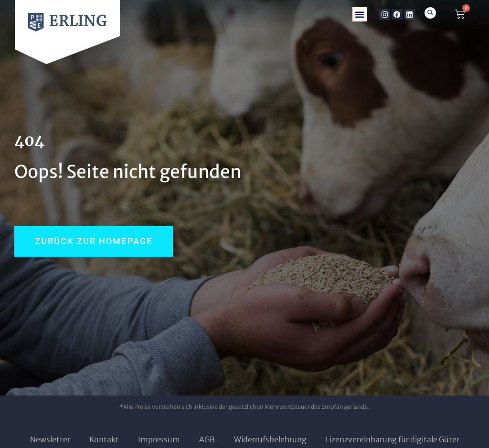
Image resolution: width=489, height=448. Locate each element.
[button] (360, 14)
